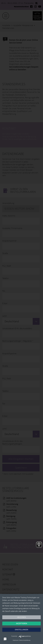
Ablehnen (21, 617)
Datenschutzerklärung (25, 640)
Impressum (16, 640)
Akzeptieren (21, 624)
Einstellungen (21, 630)
